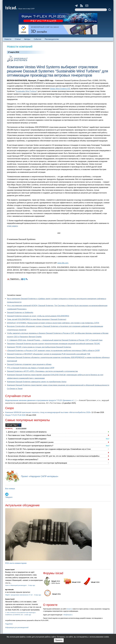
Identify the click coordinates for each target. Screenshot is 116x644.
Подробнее (9, 624)
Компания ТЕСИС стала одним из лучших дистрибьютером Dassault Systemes (39, 347)
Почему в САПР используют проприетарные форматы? (31, 446)
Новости (8, 39)
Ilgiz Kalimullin (9, 590)
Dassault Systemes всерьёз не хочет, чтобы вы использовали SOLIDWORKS (38, 316)
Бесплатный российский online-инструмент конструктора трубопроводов (37, 463)
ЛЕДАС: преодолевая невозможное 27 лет (19, 595)
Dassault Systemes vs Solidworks (20, 312)
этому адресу (12, 226)
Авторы (27, 39)
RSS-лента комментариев (16, 563)
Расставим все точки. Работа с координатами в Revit (29, 435)
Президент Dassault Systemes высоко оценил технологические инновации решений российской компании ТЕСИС (53, 344)
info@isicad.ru (68, 615)
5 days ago (32, 585)
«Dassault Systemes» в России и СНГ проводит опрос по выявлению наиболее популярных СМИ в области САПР (53, 351)
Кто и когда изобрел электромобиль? (23, 460)
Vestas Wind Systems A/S (60, 89)
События (37, 39)
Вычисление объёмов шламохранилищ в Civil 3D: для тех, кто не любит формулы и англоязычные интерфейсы (54, 456)
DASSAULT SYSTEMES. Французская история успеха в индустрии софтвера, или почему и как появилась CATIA (53, 323)
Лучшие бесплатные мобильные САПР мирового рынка (31, 442)
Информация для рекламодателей (17, 627)
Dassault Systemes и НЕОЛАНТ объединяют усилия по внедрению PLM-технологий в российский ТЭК (49, 354)
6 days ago (38, 595)
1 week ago (27, 615)
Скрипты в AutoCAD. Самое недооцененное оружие (29, 453)
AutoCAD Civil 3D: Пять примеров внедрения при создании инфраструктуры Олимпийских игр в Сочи (49, 449)
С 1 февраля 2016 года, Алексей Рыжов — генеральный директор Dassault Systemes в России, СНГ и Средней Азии (55, 340)
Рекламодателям (52, 39)
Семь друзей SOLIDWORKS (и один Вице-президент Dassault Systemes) (37, 319)
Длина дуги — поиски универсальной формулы (27, 432)
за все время (21, 428)
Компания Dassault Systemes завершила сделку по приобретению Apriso (37, 382)
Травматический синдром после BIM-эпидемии (27, 439)
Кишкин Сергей (10, 570)
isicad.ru (69, 609)
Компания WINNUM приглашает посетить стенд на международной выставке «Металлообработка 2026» (48, 412)
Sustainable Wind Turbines (26, 91)
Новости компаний (20, 47)
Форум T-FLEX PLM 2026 (15, 415)
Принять (59, 640)
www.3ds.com (63, 263)
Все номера (10, 489)
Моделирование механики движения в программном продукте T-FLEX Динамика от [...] (41, 400)
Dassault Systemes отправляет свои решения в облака (29, 364)
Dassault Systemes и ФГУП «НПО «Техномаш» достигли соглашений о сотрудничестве (42, 371)
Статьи (18, 39)
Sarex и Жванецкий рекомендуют (16, 585)
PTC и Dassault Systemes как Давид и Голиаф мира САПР (31, 368)
